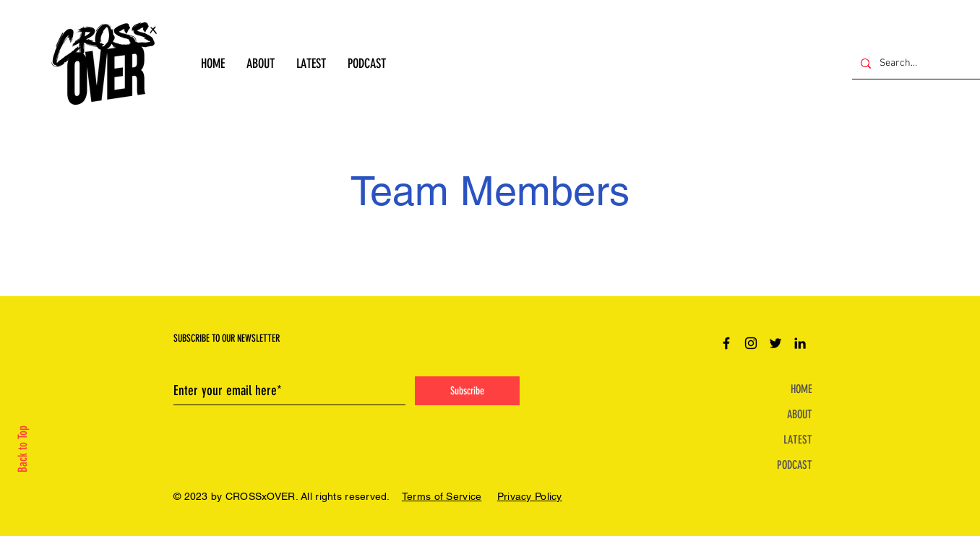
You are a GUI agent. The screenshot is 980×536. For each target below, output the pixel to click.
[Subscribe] (467, 391)
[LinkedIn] (800, 343)
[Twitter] (775, 343)
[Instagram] (751, 343)
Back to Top (22, 449)
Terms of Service (442, 496)
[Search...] (915, 63)
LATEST (798, 440)
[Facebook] (726, 343)
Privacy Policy (530, 496)
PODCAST (795, 465)
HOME (801, 389)
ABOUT (800, 414)
